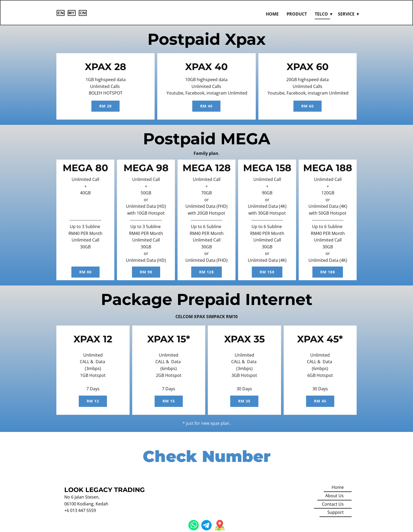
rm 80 (85, 272)
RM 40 (206, 106)
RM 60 (308, 106)
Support (336, 512)
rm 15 (169, 401)
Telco (321, 14)
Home (272, 14)
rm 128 (206, 272)
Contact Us (333, 504)
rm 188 (328, 272)
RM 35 (244, 401)
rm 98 (146, 272)
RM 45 (320, 401)
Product (297, 14)
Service (346, 14)
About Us (335, 496)
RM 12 (93, 401)
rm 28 (105, 106)
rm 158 (267, 272)
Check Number (207, 456)
